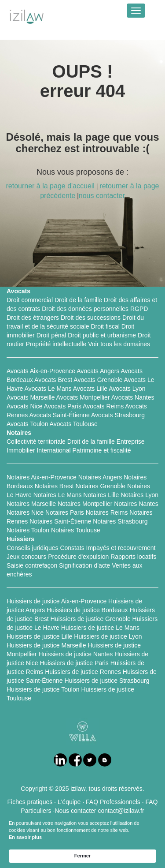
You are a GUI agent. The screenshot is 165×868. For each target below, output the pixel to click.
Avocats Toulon (27, 424)
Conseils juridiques (33, 548)
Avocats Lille (90, 389)
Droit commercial (30, 300)
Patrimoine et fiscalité (101, 450)
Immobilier (21, 450)
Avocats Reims (103, 406)
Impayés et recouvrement (121, 548)
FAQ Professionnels (113, 802)
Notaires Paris (65, 513)
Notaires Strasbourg (120, 521)
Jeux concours (26, 557)
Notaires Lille (101, 495)
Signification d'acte (84, 565)
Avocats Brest (53, 380)
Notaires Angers (100, 477)
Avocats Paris (63, 406)
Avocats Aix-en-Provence (41, 371)
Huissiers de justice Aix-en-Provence (57, 601)
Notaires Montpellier (85, 504)
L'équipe (69, 802)
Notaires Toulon (28, 530)
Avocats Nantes (133, 397)
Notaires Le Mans (58, 495)
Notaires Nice (25, 513)
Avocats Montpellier (83, 397)
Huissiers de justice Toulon (43, 689)
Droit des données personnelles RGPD (95, 309)
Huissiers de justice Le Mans (100, 628)
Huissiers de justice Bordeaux (87, 610)
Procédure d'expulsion (78, 557)
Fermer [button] (82, 856)
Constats (72, 548)
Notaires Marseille (31, 504)
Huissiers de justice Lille (39, 636)
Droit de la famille (78, 300)
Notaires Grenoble (100, 486)
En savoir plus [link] (25, 837)
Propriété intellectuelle (56, 344)
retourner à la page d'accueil (50, 186)
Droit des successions (91, 318)
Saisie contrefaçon (32, 565)
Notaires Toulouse (76, 530)
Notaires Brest (54, 486)
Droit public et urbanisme (102, 335)
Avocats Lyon (127, 389)
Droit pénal (51, 335)
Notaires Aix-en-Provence (42, 477)
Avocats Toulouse (74, 424)
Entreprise (131, 441)
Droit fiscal (105, 326)
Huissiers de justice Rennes (83, 672)
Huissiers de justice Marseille (46, 645)
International (53, 450)
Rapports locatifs (133, 557)
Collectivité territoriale (36, 441)
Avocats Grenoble (98, 380)
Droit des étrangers (33, 318)
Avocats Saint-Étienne (59, 415)
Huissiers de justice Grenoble (91, 619)
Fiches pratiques (30, 802)
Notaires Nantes (136, 504)
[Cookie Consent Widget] (82, 841)
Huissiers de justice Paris (74, 663)
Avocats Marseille (31, 397)
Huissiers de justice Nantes (75, 654)
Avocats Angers (98, 371)
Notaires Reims (107, 513)
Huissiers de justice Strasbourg (107, 681)
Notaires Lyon (139, 495)
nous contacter (102, 196)
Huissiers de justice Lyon (108, 636)
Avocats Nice (24, 406)
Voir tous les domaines (119, 344)
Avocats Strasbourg (118, 415)
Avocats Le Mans (48, 389)
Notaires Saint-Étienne (60, 521)
